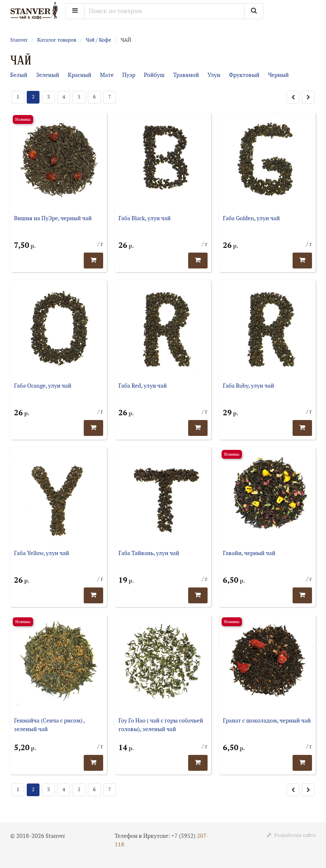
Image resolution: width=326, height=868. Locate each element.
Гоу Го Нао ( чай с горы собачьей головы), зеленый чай (161, 725)
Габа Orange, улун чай (43, 386)
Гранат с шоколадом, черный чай (267, 721)
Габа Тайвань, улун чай (149, 553)
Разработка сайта (291, 835)
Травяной (186, 75)
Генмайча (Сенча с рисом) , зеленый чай (49, 725)
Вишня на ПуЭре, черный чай (53, 218)
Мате (107, 75)
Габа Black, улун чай (145, 218)
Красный (80, 75)
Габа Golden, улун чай (251, 218)
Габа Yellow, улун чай (42, 553)
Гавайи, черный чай (249, 553)
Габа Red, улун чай (143, 386)
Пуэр (129, 75)
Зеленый (48, 75)
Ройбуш (154, 75)
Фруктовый (244, 75)
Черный (278, 75)
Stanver (19, 40)
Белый (19, 75)
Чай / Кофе (98, 40)
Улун (214, 75)
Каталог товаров (57, 40)
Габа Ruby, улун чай (248, 386)
